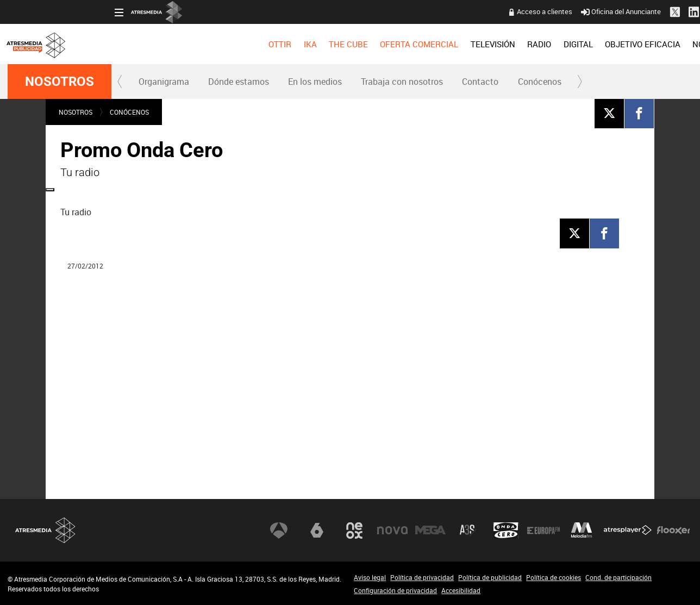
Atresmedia (46, 530)
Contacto (480, 82)
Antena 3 (279, 531)
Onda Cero (506, 531)
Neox (354, 531)
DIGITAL (471, 44)
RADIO (432, 44)
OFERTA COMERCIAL (312, 44)
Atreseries (468, 531)
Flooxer (673, 531)
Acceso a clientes (437, 11)
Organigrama (164, 82)
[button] (120, 82)
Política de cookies (554, 577)
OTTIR (173, 44)
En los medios (315, 82)
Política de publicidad (490, 577)
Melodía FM (582, 531)
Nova (392, 531)
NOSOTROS (607, 44)
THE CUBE (241, 44)
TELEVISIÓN (386, 44)
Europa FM (543, 531)
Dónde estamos (239, 82)
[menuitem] (173, 44)
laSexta (317, 531)
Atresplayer (628, 531)
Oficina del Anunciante (514, 11)
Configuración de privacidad (395, 590)
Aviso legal (370, 577)
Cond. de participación (618, 577)
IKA (203, 44)
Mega (430, 531)
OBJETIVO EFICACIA (536, 44)
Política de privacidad (422, 577)
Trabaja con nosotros (402, 82)
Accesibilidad (461, 590)
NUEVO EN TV (666, 44)
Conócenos (540, 82)
